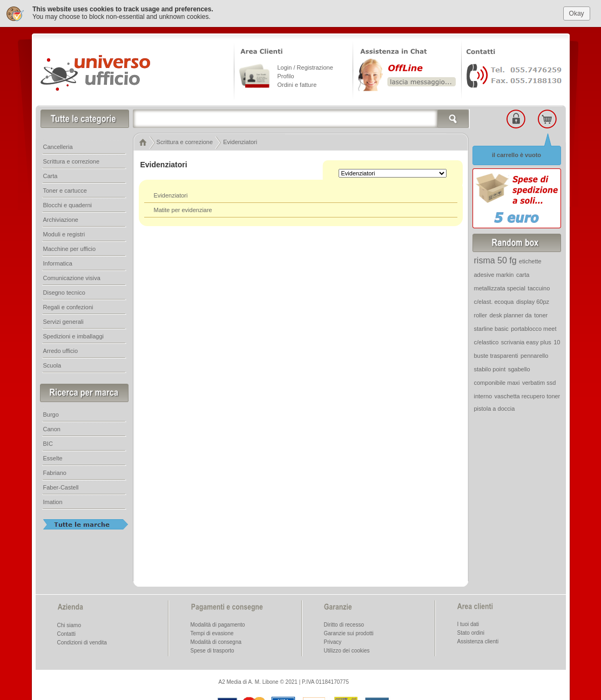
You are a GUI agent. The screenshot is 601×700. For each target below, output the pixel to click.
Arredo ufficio (61, 351)
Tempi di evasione (212, 633)
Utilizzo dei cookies (347, 651)
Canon (52, 429)
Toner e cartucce (65, 191)
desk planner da (510, 315)
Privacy (333, 642)
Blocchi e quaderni (68, 205)
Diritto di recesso (344, 625)
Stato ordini (471, 633)
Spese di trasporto (212, 651)
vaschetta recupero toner (528, 396)
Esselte (53, 458)
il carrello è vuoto (516, 155)
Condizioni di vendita (82, 643)
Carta (50, 176)
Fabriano (55, 473)
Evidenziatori (171, 195)
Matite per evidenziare (183, 210)
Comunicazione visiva (72, 278)
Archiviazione (61, 220)
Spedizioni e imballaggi (74, 336)
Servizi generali (63, 322)
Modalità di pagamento (218, 625)
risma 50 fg (495, 260)
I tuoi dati (468, 624)
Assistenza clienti (478, 641)
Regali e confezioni (68, 307)
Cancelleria (58, 147)
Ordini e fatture (297, 85)
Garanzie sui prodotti (349, 633)
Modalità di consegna (216, 642)
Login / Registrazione (305, 67)
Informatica (58, 263)
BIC (48, 444)
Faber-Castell (61, 487)
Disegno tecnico (64, 293)
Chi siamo (69, 625)
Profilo (286, 76)
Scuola (52, 365)
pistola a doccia (495, 409)
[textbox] (301, 119)
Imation (53, 502)
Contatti (66, 634)
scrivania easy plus (526, 342)
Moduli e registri (64, 234)
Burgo (51, 414)
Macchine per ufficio (70, 249)
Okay (577, 13)
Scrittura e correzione (72, 161)
